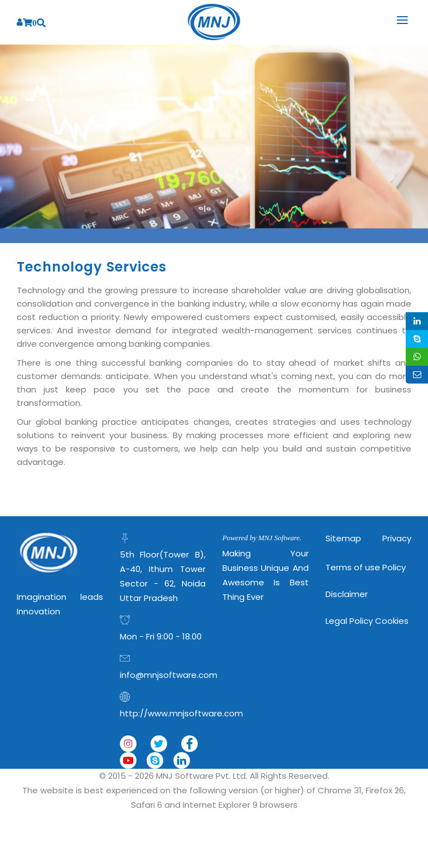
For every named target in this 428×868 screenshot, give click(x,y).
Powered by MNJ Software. (262, 538)
